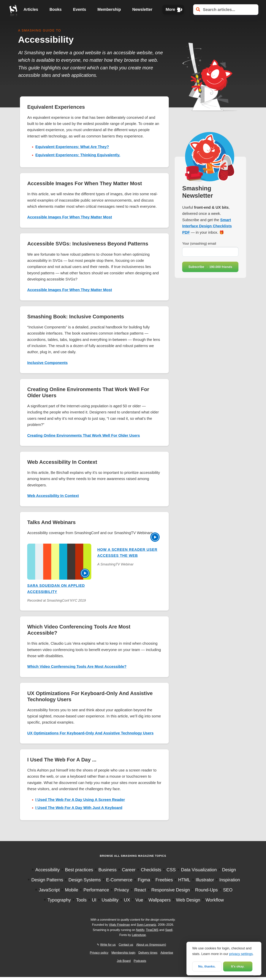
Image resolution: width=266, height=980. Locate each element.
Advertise (167, 953)
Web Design (188, 900)
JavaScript (49, 890)
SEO (228, 890)
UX (127, 900)
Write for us (108, 945)
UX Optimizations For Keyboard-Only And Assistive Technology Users (90, 733)
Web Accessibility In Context (53, 496)
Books (56, 10)
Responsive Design (171, 890)
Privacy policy (99, 953)
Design (229, 870)
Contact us (126, 945)
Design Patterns (47, 880)
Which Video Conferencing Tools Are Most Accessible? (77, 667)
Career (129, 870)
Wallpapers (160, 900)
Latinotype (139, 935)
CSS (171, 870)
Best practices (79, 870)
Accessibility (48, 870)
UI (94, 900)
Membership (109, 10)
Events (80, 10)
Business (107, 870)
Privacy (122, 890)
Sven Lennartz (147, 925)
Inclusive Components (47, 363)
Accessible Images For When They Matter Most (70, 217)
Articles (31, 10)
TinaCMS (152, 930)
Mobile (72, 890)
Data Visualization (199, 870)
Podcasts (140, 961)
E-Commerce (119, 880)
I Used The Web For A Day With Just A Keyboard (79, 808)
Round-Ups (206, 890)
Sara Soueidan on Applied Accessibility (56, 589)
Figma (144, 880)
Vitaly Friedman (119, 925)
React (140, 890)
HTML (184, 880)
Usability (110, 900)
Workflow (215, 900)
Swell (169, 930)
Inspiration (230, 880)
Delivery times (148, 953)
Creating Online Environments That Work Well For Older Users (84, 435)
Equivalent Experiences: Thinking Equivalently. (78, 155)
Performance (96, 890)
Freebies (164, 880)
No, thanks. (207, 966)
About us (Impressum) (151, 945)
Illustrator (205, 880)
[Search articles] (226, 10)
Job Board (124, 961)
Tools (81, 900)
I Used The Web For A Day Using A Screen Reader (80, 800)
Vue (139, 900)
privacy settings (241, 953)
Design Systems (85, 880)
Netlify (140, 930)
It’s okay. (238, 966)
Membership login (123, 953)
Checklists (151, 870)
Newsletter (142, 10)
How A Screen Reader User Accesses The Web (127, 553)
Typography (59, 900)
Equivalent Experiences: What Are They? (72, 147)
